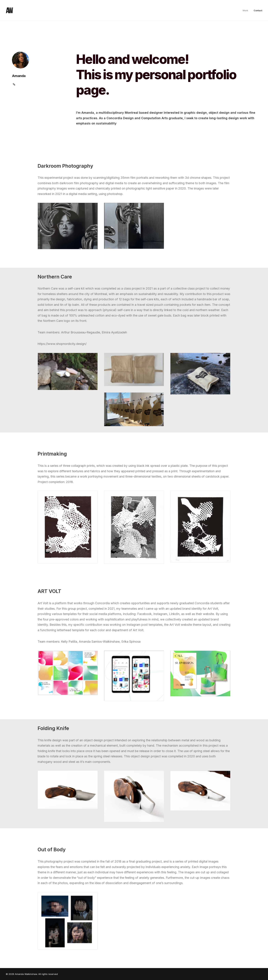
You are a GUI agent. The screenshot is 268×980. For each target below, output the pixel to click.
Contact (258, 10)
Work (245, 10)
